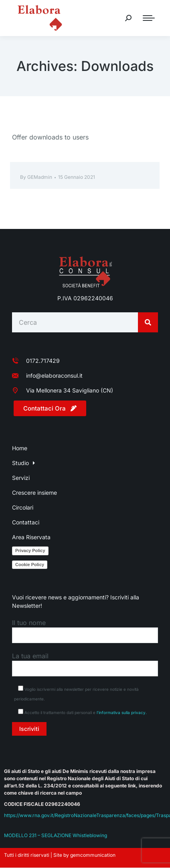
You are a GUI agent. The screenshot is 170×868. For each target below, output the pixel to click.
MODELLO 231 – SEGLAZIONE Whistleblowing (56, 835)
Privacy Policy (30, 550)
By (36, 177)
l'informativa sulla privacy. (122, 712)
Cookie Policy (30, 565)
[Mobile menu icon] (149, 18)
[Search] (148, 322)
